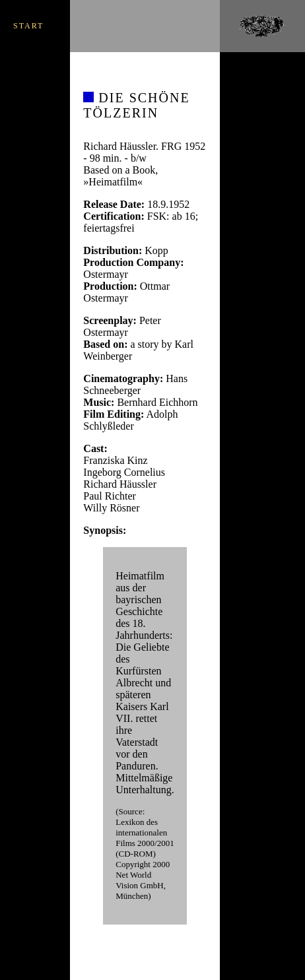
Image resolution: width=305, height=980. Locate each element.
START (28, 26)
